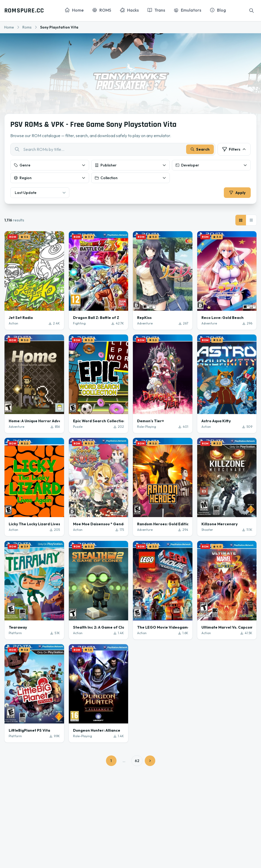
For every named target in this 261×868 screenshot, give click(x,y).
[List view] (251, 221)
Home (9, 27)
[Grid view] (241, 221)
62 (137, 762)
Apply (237, 193)
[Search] (252, 11)
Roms (27, 27)
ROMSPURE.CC (24, 11)
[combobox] (113, 150)
